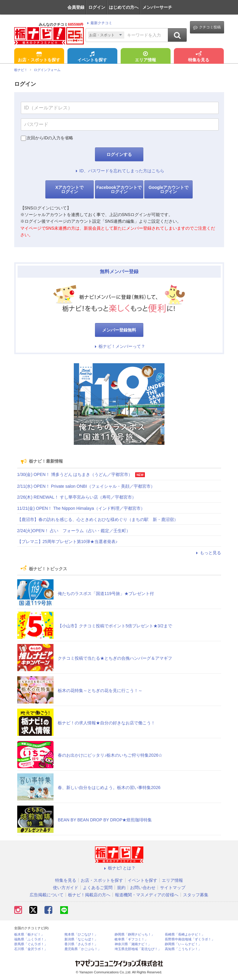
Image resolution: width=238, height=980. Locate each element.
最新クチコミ (99, 23)
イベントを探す (92, 57)
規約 (121, 888)
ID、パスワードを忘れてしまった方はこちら (119, 171)
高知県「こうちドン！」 (183, 949)
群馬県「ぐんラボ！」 (31, 944)
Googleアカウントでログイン (168, 189)
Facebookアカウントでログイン (119, 189)
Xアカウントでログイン (69, 189)
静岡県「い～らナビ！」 (183, 944)
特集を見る (199, 57)
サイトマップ (173, 888)
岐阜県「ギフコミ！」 (131, 939)
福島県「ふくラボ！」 (31, 939)
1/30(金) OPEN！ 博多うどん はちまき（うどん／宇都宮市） (75, 474)
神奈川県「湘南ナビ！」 (133, 944)
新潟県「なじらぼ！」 (81, 939)
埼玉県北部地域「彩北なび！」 (138, 949)
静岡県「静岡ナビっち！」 (135, 935)
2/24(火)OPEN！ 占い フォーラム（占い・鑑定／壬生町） (74, 531)
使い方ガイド (66, 888)
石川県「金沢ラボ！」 (31, 949)
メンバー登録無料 (119, 330)
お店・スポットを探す (39, 57)
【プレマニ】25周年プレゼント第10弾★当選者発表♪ (67, 542)
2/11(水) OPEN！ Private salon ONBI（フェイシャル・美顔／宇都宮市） (86, 486)
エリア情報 (145, 57)
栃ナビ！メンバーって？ (119, 346)
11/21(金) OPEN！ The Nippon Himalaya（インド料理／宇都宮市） (81, 508)
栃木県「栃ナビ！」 (29, 935)
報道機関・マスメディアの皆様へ (147, 895)
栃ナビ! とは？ (119, 868)
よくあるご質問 (98, 888)
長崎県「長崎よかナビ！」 (185, 935)
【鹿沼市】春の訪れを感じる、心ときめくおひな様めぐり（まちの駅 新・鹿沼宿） (98, 519)
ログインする (119, 154)
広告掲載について (47, 895)
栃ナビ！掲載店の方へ (89, 895)
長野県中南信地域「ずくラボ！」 (190, 939)
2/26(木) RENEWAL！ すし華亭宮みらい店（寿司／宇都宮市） (77, 497)
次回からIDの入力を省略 (50, 138)
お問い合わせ (143, 888)
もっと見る (208, 553)
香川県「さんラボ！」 (81, 944)
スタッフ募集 (196, 895)
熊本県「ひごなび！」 (81, 935)
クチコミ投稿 (207, 27)
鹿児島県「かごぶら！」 (83, 949)
